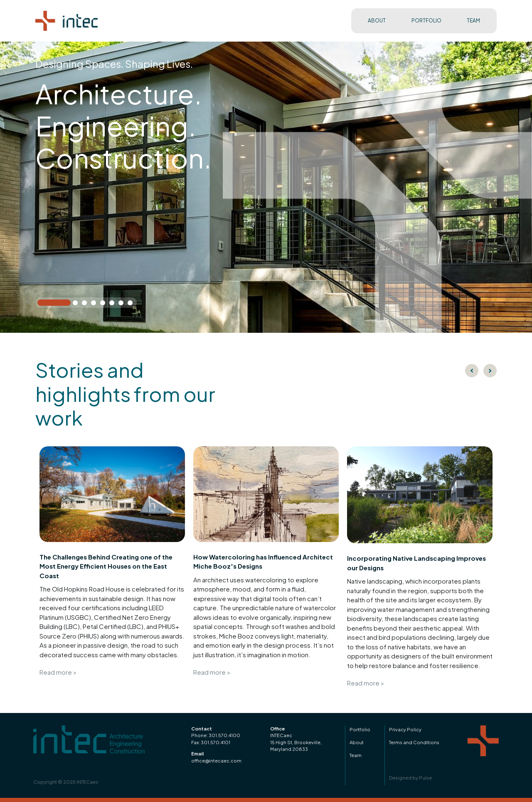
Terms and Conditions (414, 742)
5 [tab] (104, 304)
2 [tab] (77, 304)
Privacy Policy (405, 729)
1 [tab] (42, 304)
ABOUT (377, 21)
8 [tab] (132, 304)
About (357, 742)
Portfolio (360, 729)
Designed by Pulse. (411, 778)
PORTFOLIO (426, 21)
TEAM (473, 21)
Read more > (58, 672)
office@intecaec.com (216, 761)
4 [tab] (95, 304)
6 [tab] (113, 304)
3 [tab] (86, 304)
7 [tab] (123, 304)
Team (356, 755)
